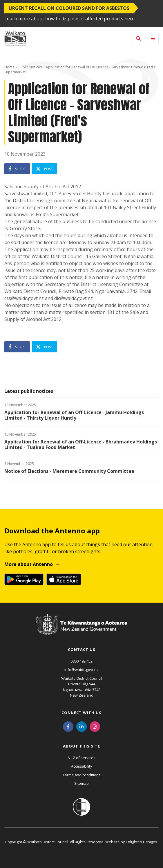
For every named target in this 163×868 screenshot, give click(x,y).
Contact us (82, 649)
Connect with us (81, 713)
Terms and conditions (82, 775)
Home (9, 67)
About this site (81, 746)
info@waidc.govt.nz (81, 670)
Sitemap (81, 783)
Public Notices (30, 67)
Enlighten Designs (142, 842)
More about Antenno (29, 564)
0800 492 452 (81, 661)
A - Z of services (81, 758)
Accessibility (82, 766)
